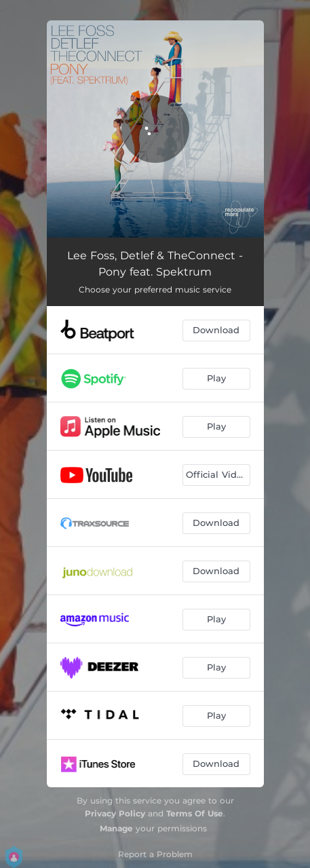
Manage (116, 828)
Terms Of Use (195, 813)
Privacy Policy (115, 813)
